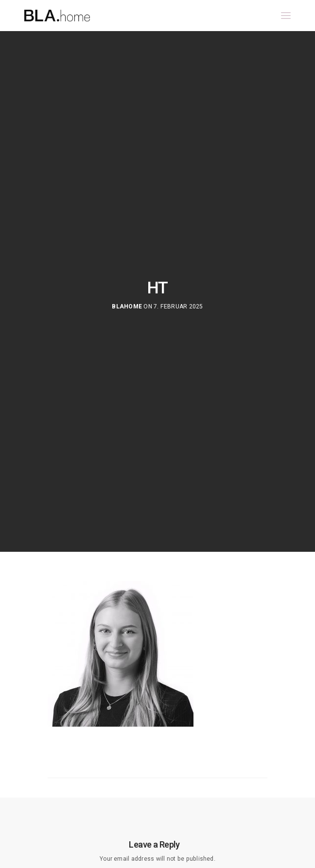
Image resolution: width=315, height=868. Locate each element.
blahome (127, 307)
